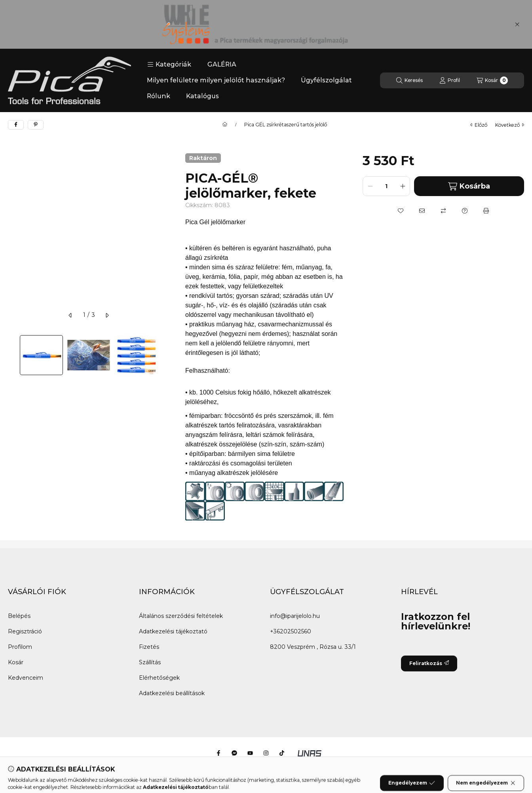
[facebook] (16, 125)
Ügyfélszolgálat (326, 80)
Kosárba (469, 186)
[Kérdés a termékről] (465, 211)
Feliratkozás (429, 663)
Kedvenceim (26, 678)
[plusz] (403, 186)
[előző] (70, 315)
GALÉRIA (222, 64)
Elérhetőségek (159, 678)
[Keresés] (409, 80)
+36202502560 (291, 631)
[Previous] (12, 355)
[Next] (165, 355)
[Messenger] (234, 753)
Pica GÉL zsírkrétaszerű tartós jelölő (286, 125)
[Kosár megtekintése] (492, 80)
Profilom (20, 647)
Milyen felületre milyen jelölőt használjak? (216, 80)
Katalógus (202, 96)
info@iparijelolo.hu (295, 616)
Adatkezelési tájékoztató (173, 631)
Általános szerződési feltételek (181, 616)
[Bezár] (517, 25)
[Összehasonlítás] (443, 211)
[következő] (107, 315)
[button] (169, 65)
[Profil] (450, 80)
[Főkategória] (225, 125)
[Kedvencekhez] (401, 211)
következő (510, 125)
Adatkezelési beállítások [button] (172, 693)
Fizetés (149, 647)
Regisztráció (25, 631)
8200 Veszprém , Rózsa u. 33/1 (313, 647)
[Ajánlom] (422, 211)
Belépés (19, 616)
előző (479, 125)
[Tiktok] (282, 753)
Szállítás (150, 662)
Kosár (16, 662)
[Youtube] (250, 753)
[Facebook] (218, 753)
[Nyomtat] (486, 211)
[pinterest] (36, 125)
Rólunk (159, 96)
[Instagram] (266, 753)
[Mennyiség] (386, 186)
